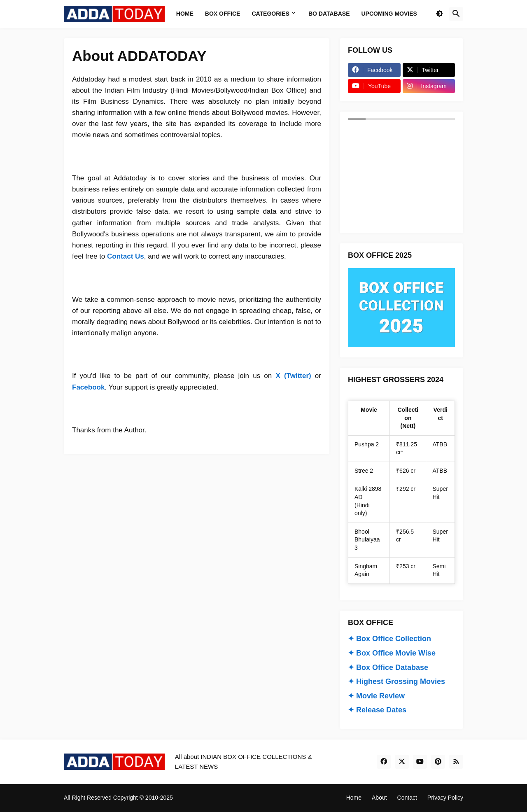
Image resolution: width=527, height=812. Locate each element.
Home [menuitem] (185, 14)
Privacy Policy (445, 798)
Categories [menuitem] (270, 14)
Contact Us (126, 256)
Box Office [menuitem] (223, 14)
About (379, 798)
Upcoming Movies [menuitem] (389, 14)
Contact (407, 798)
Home (354, 798)
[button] (439, 14)
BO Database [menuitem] (329, 14)
